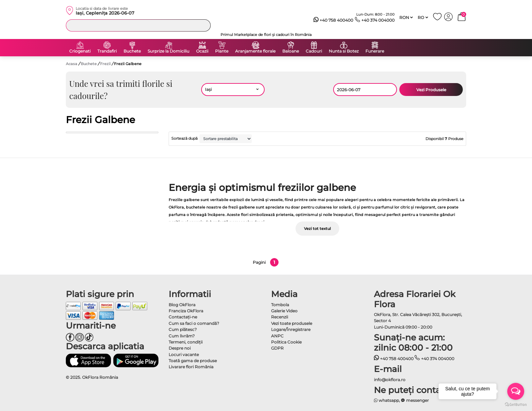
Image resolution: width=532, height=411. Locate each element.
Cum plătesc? (183, 329)
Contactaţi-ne (183, 317)
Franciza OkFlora (186, 311)
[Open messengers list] (516, 391)
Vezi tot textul (317, 229)
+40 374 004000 (375, 20)
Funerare (375, 51)
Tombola (280, 305)
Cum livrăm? (182, 336)
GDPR (277, 348)
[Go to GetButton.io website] (516, 404)
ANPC (277, 336)
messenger (415, 400)
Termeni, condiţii (186, 342)
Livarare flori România (191, 367)
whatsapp (387, 400)
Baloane (291, 51)
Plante (222, 51)
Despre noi (180, 348)
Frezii (106, 64)
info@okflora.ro (390, 380)
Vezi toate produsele (292, 323)
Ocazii (202, 51)
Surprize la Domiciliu (168, 51)
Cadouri (314, 51)
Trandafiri (107, 51)
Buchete (132, 51)
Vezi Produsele (431, 90)
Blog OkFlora (182, 305)
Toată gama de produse (193, 361)
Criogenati (80, 51)
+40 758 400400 (334, 20)
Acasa (72, 64)
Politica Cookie (286, 342)
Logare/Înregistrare (291, 329)
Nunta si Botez (344, 51)
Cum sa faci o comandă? (194, 323)
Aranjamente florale (255, 51)
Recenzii (280, 317)
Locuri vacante (184, 355)
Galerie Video (284, 311)
